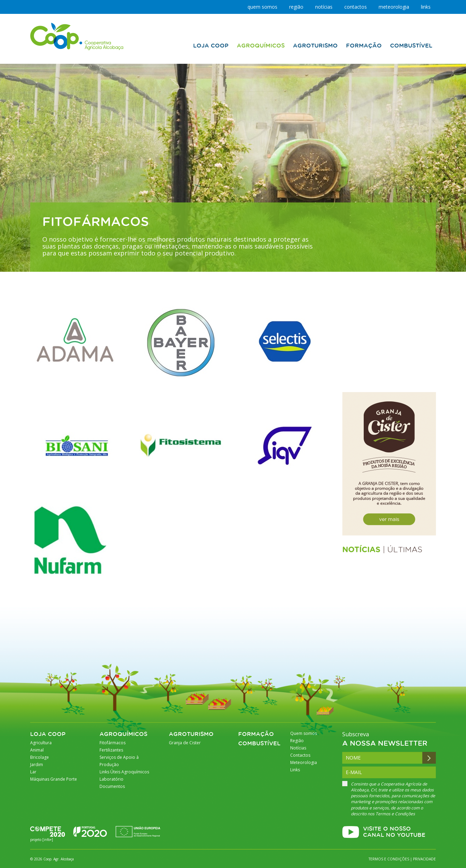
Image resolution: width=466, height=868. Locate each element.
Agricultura (41, 743)
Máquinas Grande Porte (54, 779)
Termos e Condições (395, 814)
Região (296, 7)
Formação (256, 734)
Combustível (259, 744)
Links (426, 7)
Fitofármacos (113, 743)
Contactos (356, 7)
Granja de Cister (185, 743)
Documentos (112, 786)
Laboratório (111, 779)
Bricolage (40, 757)
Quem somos (262, 7)
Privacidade (424, 859)
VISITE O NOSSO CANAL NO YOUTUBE (394, 832)
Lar (33, 772)
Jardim (37, 765)
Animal (37, 750)
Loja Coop (48, 734)
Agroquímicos (123, 734)
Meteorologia (394, 7)
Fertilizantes (111, 750)
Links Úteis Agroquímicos (124, 772)
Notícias (324, 7)
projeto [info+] (42, 840)
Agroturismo (191, 734)
